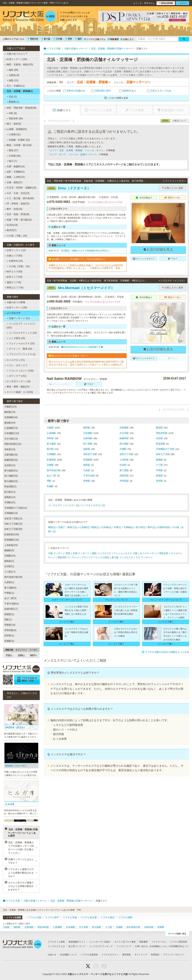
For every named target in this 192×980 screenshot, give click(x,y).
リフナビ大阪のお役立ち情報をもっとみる (166, 652)
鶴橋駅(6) (9, 550)
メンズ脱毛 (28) (16, 338)
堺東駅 (87, 481)
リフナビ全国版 (13, 917)
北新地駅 (88, 438)
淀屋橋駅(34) (11, 417)
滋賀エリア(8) (13, 282)
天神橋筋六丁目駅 (165, 449)
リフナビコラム (159, 942)
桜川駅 (50, 449)
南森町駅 (124, 438)
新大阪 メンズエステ (122, 557)
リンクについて (124, 946)
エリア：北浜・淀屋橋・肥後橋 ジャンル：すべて (77, 150)
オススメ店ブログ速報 (125, 942)
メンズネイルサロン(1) (93, 505)
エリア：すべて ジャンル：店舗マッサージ (73, 154)
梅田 (79, 39)
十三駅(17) (10, 572)
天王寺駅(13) (11, 439)
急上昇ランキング (77, 946)
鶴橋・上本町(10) (15, 177)
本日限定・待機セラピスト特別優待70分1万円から (85, 251)
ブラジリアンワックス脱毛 (95, 557)
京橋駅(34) (10, 556)
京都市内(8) (164, 527)
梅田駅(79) (10, 412)
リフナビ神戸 (52, 917)
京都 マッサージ (81, 553)
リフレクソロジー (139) (20, 371)
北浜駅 (159, 438)
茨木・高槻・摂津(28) (17, 214)
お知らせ (52, 955)
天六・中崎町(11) (15, 86)
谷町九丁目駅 (163, 454)
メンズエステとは (56, 946)
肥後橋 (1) (13, 102)
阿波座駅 (161, 444)
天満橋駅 (51, 454)
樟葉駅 (159, 476)
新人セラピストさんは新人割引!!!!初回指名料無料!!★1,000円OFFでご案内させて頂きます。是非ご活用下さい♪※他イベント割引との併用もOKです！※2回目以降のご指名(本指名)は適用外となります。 (86, 363)
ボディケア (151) (17, 376)
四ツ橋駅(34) (11, 476)
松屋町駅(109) (12, 534)
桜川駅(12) (10, 492)
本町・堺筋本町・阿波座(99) (20, 108)
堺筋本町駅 (162, 433)
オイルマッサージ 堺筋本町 (154, 553)
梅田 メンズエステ (102, 553)
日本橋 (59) (14, 156)
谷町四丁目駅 (90, 454)
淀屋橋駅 (124, 428)
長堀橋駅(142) (12, 540)
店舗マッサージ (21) (18, 318)
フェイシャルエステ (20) (21, 344)
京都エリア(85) (13, 256)
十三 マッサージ (144, 557)
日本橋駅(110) (12, 433)
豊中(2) (151, 527)
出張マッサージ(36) (16, 59)
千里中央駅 (89, 476)
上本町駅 (124, 460)
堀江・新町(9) (13, 124)
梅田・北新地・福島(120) (19, 65)
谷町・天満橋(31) (15, 172)
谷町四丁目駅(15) (13, 519)
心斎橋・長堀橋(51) (16, 129)
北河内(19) (11, 225)
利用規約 (155, 955)
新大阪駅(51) (11, 471)
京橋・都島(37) (14, 182)
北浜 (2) (12, 97)
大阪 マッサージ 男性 (59, 553)
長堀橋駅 (88, 460)
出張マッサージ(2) (15, 250)
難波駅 (159, 428)
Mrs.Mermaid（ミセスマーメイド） (81, 288)
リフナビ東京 (107, 917)
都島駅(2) (9, 561)
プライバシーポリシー (174, 955)
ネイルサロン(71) (15, 360)
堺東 (69, 39)
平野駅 (159, 470)
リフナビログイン (110, 955)
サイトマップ (141, 955)
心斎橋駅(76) (11, 428)
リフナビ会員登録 (89, 955)
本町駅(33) (10, 449)
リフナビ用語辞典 (179, 942)
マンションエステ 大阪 (125, 553)
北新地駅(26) (11, 455)
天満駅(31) (10, 502)
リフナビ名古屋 (89, 917)
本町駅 (50, 438)
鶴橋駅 (159, 460)
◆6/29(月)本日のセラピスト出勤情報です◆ (82, 347)
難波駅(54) (10, 423)
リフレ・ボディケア (16, 365)
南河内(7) (11, 230)
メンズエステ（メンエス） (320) (22, 326)
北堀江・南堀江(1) (68, 527)
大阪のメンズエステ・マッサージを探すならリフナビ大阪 (98, 974)
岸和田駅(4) (10, 630)
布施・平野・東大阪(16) (18, 220)
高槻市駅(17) (11, 609)
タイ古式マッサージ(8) (18, 381)
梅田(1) (52, 527)
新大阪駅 (51, 444)
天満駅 (123, 449)
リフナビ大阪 (34, 917)
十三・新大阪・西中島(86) (19, 198)
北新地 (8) (13, 75)
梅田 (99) (13, 70)
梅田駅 (87, 428)
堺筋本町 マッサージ (68, 557)
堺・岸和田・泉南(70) (17, 204)
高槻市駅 (124, 476)
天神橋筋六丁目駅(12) (16, 508)
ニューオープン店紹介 (100, 942)
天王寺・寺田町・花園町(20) (21, 188)
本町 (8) (12, 113)
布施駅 (50, 486)
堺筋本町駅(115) (13, 444)
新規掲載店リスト (77, 942)
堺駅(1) (8, 620)
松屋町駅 (51, 460)
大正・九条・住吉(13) (17, 193)
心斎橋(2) (84, 527)
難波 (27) (13, 150)
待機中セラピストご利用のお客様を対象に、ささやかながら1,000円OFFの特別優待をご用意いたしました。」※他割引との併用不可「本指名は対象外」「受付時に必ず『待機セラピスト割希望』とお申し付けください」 (86, 267)
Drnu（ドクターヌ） (69, 188)
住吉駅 (123, 465)
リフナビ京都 (70, 917)
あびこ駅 (51, 476)
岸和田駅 (124, 481)
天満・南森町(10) (15, 167)
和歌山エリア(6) (14, 288)
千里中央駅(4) (12, 604)
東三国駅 (124, 470)
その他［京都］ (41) (18, 266)
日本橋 (58, 39)
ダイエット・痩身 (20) (19, 349)
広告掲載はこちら (158, 946)
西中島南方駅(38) (13, 577)
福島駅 (87, 449)
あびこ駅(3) (10, 598)
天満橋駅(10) (11, 513)
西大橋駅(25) (11, 481)
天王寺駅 (124, 433)
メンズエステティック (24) (22, 333)
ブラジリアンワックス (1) (21, 354)
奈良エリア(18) (14, 277)
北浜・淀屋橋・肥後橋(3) (19, 91)
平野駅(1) (9, 593)
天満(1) (117, 527)
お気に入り (127, 39)
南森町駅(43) (11, 460)
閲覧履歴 (113, 39)
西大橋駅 (124, 444)
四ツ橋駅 (88, 444)
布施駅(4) (9, 641)
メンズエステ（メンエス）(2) (64, 505)
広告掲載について (68, 955)
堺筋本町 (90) (15, 119)
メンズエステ (13, 313)
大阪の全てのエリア (16, 54)
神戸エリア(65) (14, 272)
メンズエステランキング (101, 946)
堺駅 (49, 481)
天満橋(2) (128, 527)
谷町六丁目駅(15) (13, 524)
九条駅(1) (9, 582)
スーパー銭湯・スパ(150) (19, 392)
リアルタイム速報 (56, 942)
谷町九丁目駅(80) (13, 529)
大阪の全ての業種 (15, 302)
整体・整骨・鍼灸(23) (17, 387)
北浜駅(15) (10, 465)
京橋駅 (50, 465)
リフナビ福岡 (125, 917)
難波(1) (95, 527)
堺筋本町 (33, 39)
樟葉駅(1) (9, 614)
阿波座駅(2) (10, 487)
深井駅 (159, 481)
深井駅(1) (9, 636)
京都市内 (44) (15, 261)
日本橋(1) (106, 527)
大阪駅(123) (10, 407)
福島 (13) (13, 80)
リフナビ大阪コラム (95, 39)
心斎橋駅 (51, 433)
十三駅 (159, 465)
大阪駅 (50, 428)
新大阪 (46, 39)
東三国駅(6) (10, 588)
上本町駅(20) (11, 545)
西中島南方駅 (54, 470)
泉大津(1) (141, 527)
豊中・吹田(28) (14, 209)
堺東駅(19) (10, 625)
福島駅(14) (10, 497)
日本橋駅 (88, 433)
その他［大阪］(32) (16, 236)
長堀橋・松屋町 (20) (18, 140)
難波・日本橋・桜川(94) (18, 145)
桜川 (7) (12, 161)
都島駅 (87, 465)
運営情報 (126, 955)
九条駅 (87, 470)
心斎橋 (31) (14, 134)
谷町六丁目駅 (126, 454)
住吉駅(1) (9, 566)
